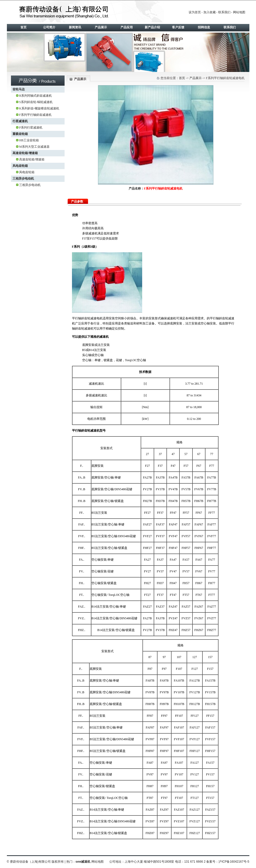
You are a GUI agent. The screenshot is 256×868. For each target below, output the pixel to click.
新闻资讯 (75, 27)
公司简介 (49, 27)
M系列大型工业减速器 (34, 147)
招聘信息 (204, 27)
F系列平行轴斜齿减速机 (35, 115)
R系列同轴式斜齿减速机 (35, 96)
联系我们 (224, 12)
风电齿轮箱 (20, 166)
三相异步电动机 (23, 179)
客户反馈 (178, 27)
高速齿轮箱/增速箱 (25, 153)
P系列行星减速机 (31, 128)
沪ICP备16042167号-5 (234, 862)
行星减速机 (20, 121)
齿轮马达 (19, 89)
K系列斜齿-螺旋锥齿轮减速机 (39, 108)
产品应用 (127, 27)
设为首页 (195, 12)
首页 (23, 27)
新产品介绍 (152, 27)
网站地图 (239, 12)
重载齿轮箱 (20, 134)
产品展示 (101, 27)
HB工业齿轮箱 (29, 140)
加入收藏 (210, 12)
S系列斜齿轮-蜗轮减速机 (36, 102)
